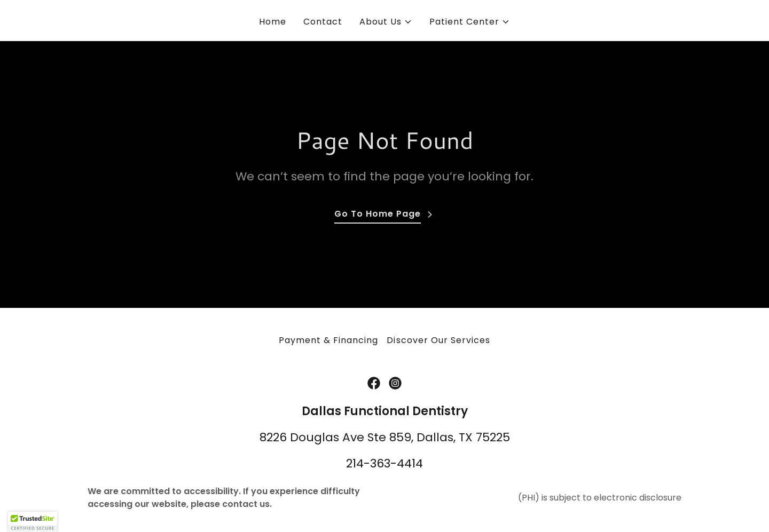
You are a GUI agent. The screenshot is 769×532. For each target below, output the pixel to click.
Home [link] (273, 22)
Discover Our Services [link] (438, 340)
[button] (386, 22)
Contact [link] (323, 22)
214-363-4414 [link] (384, 463)
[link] (374, 383)
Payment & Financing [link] (328, 340)
